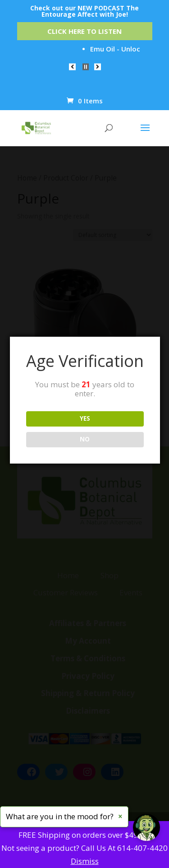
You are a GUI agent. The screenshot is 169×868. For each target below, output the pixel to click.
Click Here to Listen (84, 31)
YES (85, 418)
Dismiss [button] (85, 861)
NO (85, 439)
